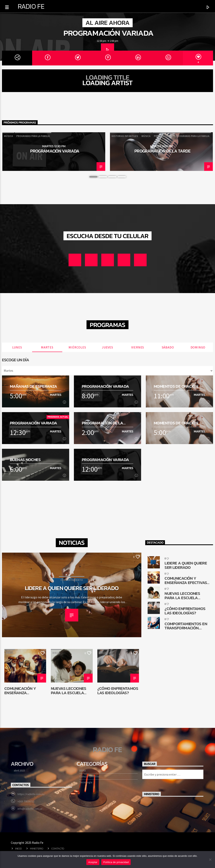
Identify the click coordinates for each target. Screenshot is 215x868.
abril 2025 (19, 770)
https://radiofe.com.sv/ (31, 794)
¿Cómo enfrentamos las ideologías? (118, 690)
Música (8, 136)
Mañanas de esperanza (34, 386)
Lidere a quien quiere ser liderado (72, 588)
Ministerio (37, 848)
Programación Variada (108, 33)
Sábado (168, 347)
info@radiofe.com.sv (30, 809)
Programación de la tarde (162, 151)
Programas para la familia (33, 136)
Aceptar (93, 862)
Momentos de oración (176, 386)
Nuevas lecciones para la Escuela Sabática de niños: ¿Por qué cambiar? (70, 690)
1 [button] (93, 177)
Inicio (19, 848)
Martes (47, 347)
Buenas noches (25, 460)
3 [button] (112, 177)
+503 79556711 (26, 801)
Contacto (58, 848)
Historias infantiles (125, 136)
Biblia (10, 653)
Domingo (198, 347)
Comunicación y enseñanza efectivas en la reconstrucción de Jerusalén (24, 690)
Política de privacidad (116, 862)
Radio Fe (31, 6)
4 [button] (122, 177)
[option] (54, 152)
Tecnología (86, 782)
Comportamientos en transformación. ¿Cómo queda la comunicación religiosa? (186, 626)
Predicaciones (163, 136)
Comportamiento (89, 776)
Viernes (138, 347)
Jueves (107, 347)
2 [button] (103, 177)
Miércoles (77, 347)
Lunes (17, 347)
